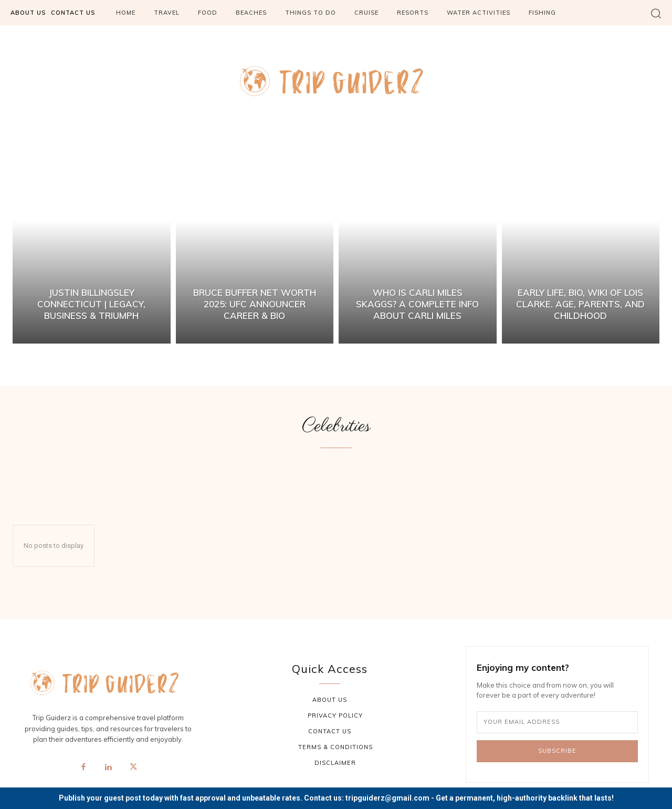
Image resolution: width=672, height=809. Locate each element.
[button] (656, 13)
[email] (557, 722)
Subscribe (557, 751)
